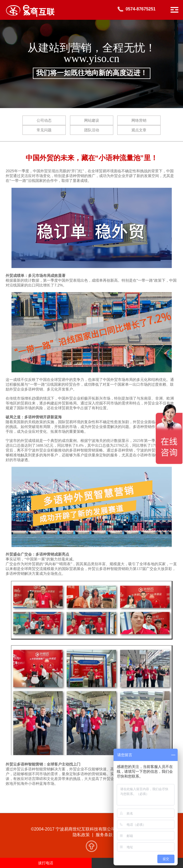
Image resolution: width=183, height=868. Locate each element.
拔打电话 (46, 863)
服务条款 (104, 835)
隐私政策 (81, 835)
